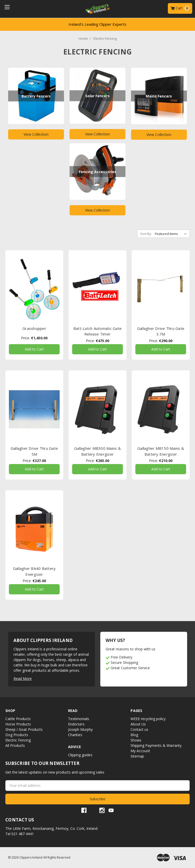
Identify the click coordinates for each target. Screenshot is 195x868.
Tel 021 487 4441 (20, 834)
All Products (15, 745)
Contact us (139, 729)
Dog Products (17, 735)
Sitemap (137, 756)
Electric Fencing (105, 38)
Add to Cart (34, 349)
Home (83, 38)
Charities (75, 735)
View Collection (36, 134)
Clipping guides (80, 755)
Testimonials (79, 719)
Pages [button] (136, 711)
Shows (136, 740)
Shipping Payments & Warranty (156, 745)
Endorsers (76, 724)
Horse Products (18, 724)
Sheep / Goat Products (24, 729)
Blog (134, 735)
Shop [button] (10, 711)
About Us (138, 724)
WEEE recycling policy (148, 719)
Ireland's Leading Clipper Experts (97, 24)
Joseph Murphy (80, 729)
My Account (140, 751)
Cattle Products (18, 719)
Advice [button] (75, 747)
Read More (23, 678)
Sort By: (146, 234)
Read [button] (73, 711)
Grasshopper (34, 328)
